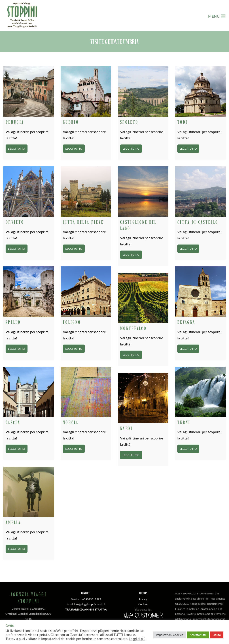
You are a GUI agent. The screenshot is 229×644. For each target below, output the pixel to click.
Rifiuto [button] (217, 635)
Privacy (143, 599)
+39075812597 (92, 599)
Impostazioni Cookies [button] (170, 635)
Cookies (143, 604)
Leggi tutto (17, 149)
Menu (217, 16)
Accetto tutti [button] (198, 635)
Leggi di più (137, 639)
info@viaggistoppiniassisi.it (90, 604)
